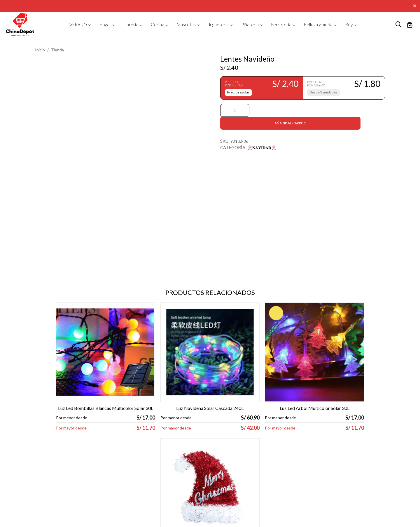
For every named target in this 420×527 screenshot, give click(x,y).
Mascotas (186, 25)
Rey (349, 25)
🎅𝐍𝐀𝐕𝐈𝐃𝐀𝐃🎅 (262, 135)
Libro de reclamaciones (110, 471)
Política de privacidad (108, 465)
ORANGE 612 (401, 519)
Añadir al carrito (318, 110)
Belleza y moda (318, 25)
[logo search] (398, 25)
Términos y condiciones (111, 459)
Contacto (181, 459)
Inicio (40, 50)
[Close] (415, 5)
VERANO (78, 25)
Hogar (105, 25)
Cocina (157, 25)
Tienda (57, 50)
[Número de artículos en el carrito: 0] (410, 25)
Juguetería (218, 25)
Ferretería (281, 25)
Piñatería (250, 25)
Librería (131, 25)
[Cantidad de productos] (235, 110)
